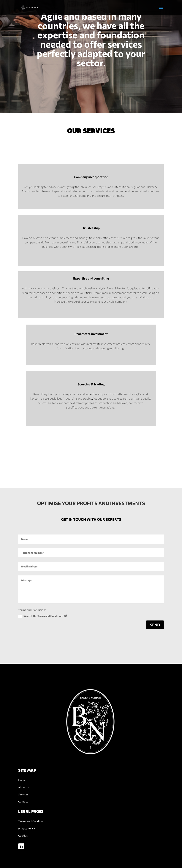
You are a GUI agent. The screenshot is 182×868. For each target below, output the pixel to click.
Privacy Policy (27, 828)
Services (23, 794)
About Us (24, 787)
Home (22, 780)
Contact (23, 801)
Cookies (23, 836)
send (155, 625)
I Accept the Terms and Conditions (43, 616)
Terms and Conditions (32, 821)
